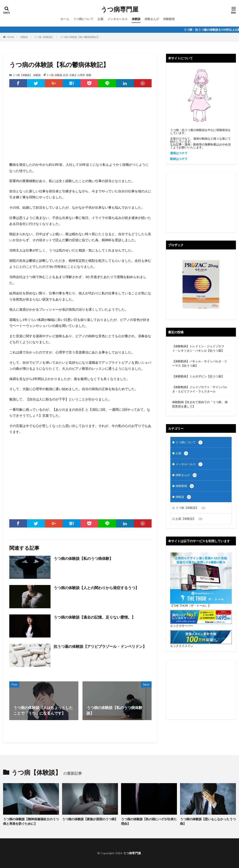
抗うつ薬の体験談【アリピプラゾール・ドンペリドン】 (100, 646)
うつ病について (83, 19)
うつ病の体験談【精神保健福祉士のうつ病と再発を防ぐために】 (31, 821)
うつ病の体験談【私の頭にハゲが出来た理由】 (149, 821)
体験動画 (169, 19)
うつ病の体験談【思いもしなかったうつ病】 (208, 821)
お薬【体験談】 (189, 519)
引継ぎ (73, 75)
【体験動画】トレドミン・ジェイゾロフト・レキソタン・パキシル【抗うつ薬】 (198, 348)
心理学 (81, 75)
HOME (10, 37)
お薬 (100, 19)
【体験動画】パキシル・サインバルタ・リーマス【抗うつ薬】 (200, 363)
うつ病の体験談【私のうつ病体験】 (83, 558)
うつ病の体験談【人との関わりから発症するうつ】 (96, 588)
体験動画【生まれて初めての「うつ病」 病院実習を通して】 (200, 404)
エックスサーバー (182, 626)
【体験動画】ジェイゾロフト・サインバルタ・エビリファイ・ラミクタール (200, 389)
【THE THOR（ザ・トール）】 (191, 605)
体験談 (136, 19)
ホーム (65, 19)
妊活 (66, 75)
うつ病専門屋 (120, 9)
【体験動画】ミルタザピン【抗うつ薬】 (198, 376)
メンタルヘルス (118, 19)
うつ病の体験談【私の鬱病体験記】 (80, 37)
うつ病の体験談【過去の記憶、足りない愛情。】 (94, 617)
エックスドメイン (182, 646)
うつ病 (50, 75)
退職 (88, 75)
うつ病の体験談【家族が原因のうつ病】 (90, 819)
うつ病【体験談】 (44, 37)
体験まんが (152, 19)
